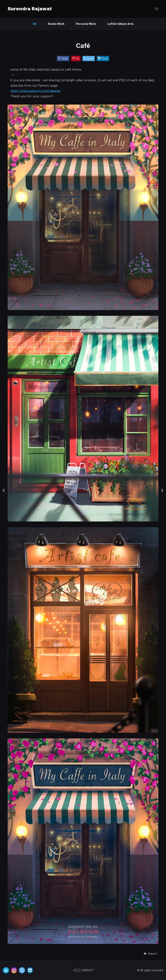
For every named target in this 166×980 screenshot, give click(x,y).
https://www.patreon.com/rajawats (36, 91)
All (34, 24)
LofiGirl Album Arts (120, 24)
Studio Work (56, 24)
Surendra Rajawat (30, 9)
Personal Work (86, 24)
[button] (150, 954)
